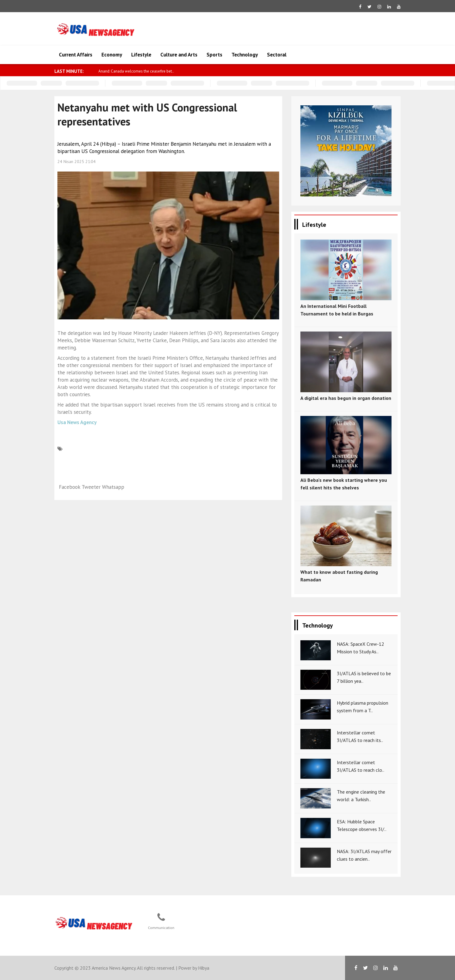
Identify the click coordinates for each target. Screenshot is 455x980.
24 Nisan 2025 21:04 (77, 162)
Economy (112, 55)
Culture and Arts (179, 55)
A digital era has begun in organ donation (346, 398)
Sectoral (277, 55)
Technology (245, 55)
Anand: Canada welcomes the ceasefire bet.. (160, 71)
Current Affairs (76, 55)
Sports (214, 55)
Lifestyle (141, 55)
